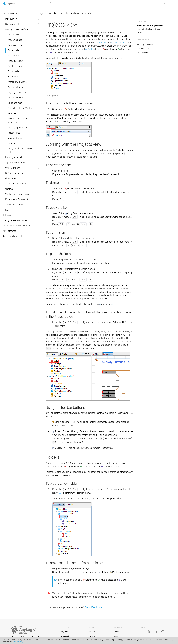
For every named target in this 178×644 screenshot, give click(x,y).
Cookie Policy (18, 642)
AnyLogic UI (14, 35)
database (102, 43)
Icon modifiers (15, 138)
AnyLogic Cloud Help (13, 236)
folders (91, 49)
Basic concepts (13, 24)
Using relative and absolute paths (21, 150)
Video (116, 636)
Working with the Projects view (150, 25)
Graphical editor (15, 45)
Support (92, 632)
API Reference (9, 231)
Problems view (15, 66)
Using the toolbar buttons (149, 29)
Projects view (14, 50)
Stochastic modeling (15, 205)
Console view (14, 71)
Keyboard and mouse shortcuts (18, 120)
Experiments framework (17, 199)
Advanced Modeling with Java (17, 226)
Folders (140, 33)
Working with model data (17, 194)
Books (116, 632)
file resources (118, 43)
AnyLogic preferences (18, 128)
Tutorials (7, 215)
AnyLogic (65, 632)
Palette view (14, 56)
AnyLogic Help (10, 14)
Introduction (11, 19)
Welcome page (15, 40)
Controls (9, 189)
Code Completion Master (20, 108)
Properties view (15, 61)
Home (49, 13)
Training (92, 636)
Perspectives (14, 133)
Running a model (14, 157)
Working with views (17, 82)
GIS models (11, 178)
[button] (14, 3)
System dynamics (14, 168)
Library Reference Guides (15, 220)
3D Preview (13, 77)
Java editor (13, 143)
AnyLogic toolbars (17, 87)
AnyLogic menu (15, 98)
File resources (142, 52)
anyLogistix (66, 636)
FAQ (7, 210)
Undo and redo (15, 103)
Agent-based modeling (16, 163)
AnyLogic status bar (17, 92)
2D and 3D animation (16, 184)
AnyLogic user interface (17, 29)
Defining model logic (15, 173)
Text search (13, 113)
